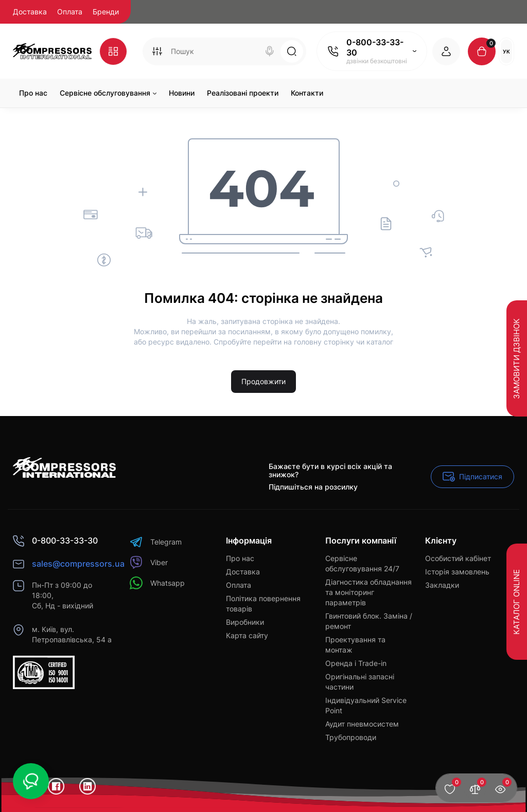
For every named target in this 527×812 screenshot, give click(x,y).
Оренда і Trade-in (356, 663)
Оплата (70, 12)
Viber (149, 562)
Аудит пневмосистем (362, 724)
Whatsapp (157, 583)
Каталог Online (516, 602)
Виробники (245, 622)
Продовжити (263, 381)
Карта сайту (247, 635)
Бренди (106, 12)
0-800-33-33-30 (375, 47)
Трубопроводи (351, 737)
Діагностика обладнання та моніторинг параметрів (368, 592)
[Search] (270, 51)
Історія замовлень (457, 572)
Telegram (156, 542)
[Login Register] (446, 51)
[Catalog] (113, 51)
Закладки (442, 585)
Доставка (30, 12)
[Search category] (157, 51)
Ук (506, 51)
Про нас (240, 558)
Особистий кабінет (458, 558)
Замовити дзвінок (516, 358)
